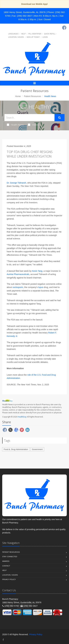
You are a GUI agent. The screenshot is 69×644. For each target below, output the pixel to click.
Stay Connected (10, 557)
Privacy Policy (9, 579)
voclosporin (18, 287)
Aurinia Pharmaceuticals (18, 274)
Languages (13, 34)
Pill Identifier (35, 34)
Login (45, 37)
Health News (15, 125)
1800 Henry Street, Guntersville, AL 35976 (24, 12)
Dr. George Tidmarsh (16, 183)
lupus (41, 287)
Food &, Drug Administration (16, 449)
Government (37, 449)
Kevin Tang (37, 271)
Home (18, 96)
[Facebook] (64, 28)
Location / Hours (16, 37)
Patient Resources (32, 96)
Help (23, 34)
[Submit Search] (60, 118)
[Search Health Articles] (29, 118)
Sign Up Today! (33, 37)
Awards (6, 561)
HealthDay (22, 417)
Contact (6, 566)
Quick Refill (50, 34)
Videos (33, 125)
